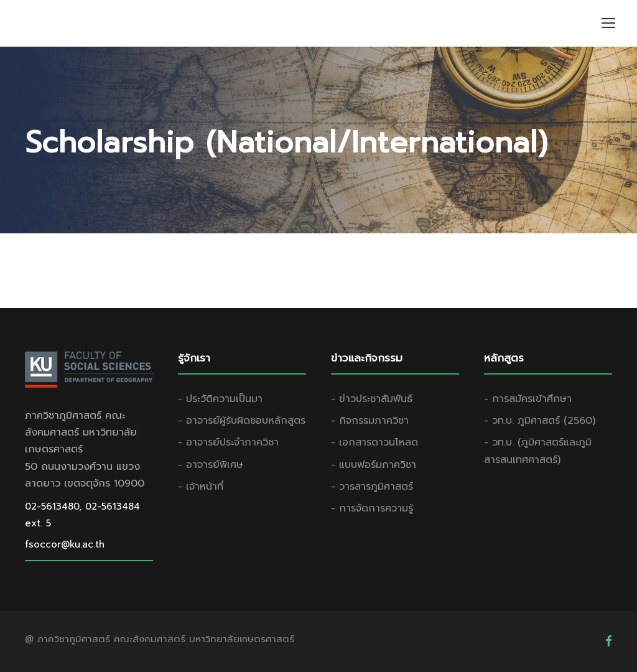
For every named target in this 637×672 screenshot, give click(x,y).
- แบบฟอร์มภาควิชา (374, 465)
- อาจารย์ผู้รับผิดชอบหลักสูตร (242, 421)
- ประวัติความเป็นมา (220, 399)
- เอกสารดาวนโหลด (374, 442)
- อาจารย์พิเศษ (211, 465)
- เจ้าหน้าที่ (201, 487)
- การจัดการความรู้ (372, 508)
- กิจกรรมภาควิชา (370, 421)
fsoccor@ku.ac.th (65, 544)
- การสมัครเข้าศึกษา (528, 399)
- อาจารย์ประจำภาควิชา (228, 442)
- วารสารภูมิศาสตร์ (372, 487)
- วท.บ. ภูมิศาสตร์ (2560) (540, 421)
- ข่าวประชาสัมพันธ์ (372, 399)
